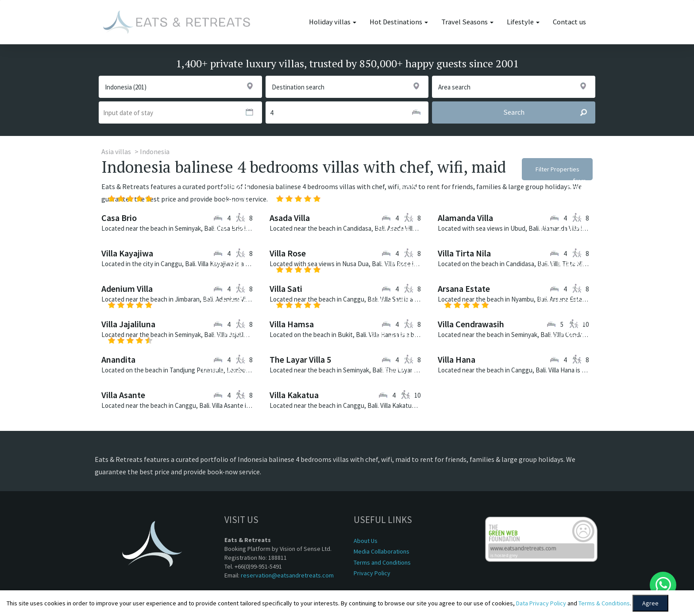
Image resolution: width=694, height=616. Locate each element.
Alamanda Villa (465, 218)
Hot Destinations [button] (399, 22)
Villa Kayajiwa (127, 253)
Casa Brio (119, 218)
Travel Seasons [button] (467, 22)
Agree (650, 603)
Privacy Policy (372, 573)
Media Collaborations (382, 551)
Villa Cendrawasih (471, 324)
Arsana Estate (464, 289)
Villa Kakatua (294, 395)
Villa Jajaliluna (128, 324)
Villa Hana (457, 359)
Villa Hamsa (292, 324)
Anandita (118, 359)
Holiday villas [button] (333, 22)
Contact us (569, 22)
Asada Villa (290, 218)
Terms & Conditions (604, 603)
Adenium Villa (127, 289)
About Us (366, 541)
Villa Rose (288, 253)
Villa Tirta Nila (464, 253)
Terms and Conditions (382, 562)
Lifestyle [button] (523, 22)
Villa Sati (286, 289)
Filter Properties (557, 169)
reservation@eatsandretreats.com (287, 575)
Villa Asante (123, 395)
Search (549, 112)
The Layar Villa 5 (300, 359)
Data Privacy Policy (541, 603)
